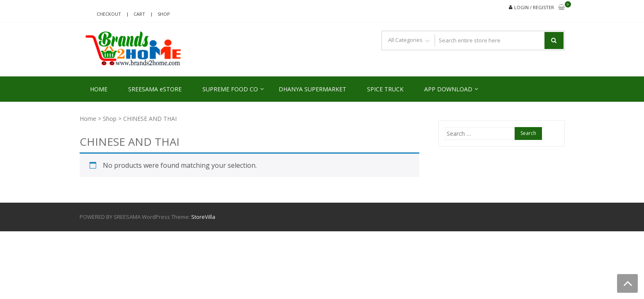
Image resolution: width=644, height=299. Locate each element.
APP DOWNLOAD (448, 89)
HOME (99, 89)
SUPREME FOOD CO (230, 89)
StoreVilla (203, 217)
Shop (164, 14)
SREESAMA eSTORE (155, 89)
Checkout (109, 14)
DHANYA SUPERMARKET (312, 89)
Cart (139, 14)
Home (88, 119)
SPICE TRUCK (385, 89)
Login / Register (534, 7)
